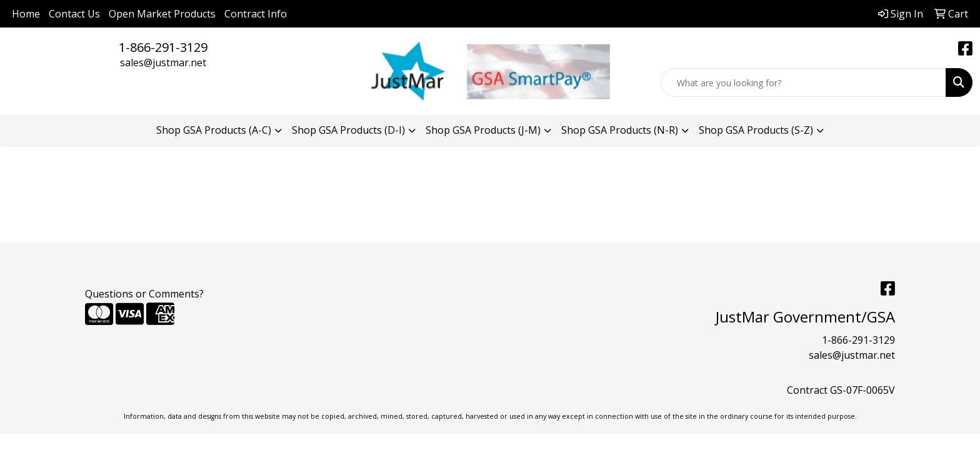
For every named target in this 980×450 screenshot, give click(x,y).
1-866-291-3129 (163, 47)
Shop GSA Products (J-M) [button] (483, 130)
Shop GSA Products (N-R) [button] (620, 130)
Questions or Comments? (144, 294)
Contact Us (74, 14)
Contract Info (256, 14)
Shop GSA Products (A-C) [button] (214, 130)
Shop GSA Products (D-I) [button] (348, 130)
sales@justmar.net (163, 62)
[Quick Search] (803, 82)
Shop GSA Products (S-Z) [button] (756, 130)
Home (26, 14)
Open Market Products (162, 14)
